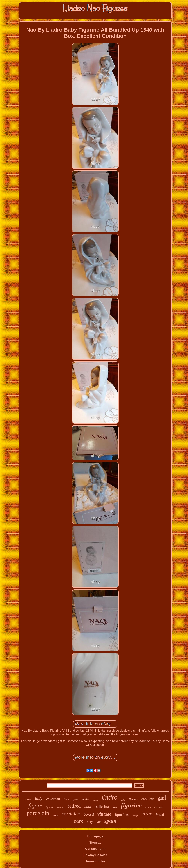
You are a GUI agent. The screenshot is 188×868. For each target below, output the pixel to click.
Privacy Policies (95, 855)
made (56, 815)
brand (160, 815)
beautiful (158, 807)
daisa (123, 800)
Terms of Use (95, 861)
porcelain (38, 813)
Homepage (95, 836)
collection (53, 799)
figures (49, 807)
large (147, 814)
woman (60, 807)
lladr (67, 799)
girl (162, 798)
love (115, 807)
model (85, 799)
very (90, 822)
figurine (131, 805)
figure (35, 805)
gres (75, 799)
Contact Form (95, 849)
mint (88, 807)
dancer (28, 799)
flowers (133, 799)
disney (135, 816)
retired (74, 806)
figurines (122, 814)
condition (71, 814)
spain (110, 821)
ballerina (102, 806)
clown (148, 807)
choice (96, 800)
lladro (110, 797)
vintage (104, 814)
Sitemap (95, 843)
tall (99, 822)
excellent (148, 799)
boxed (89, 814)
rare (79, 821)
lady (39, 798)
